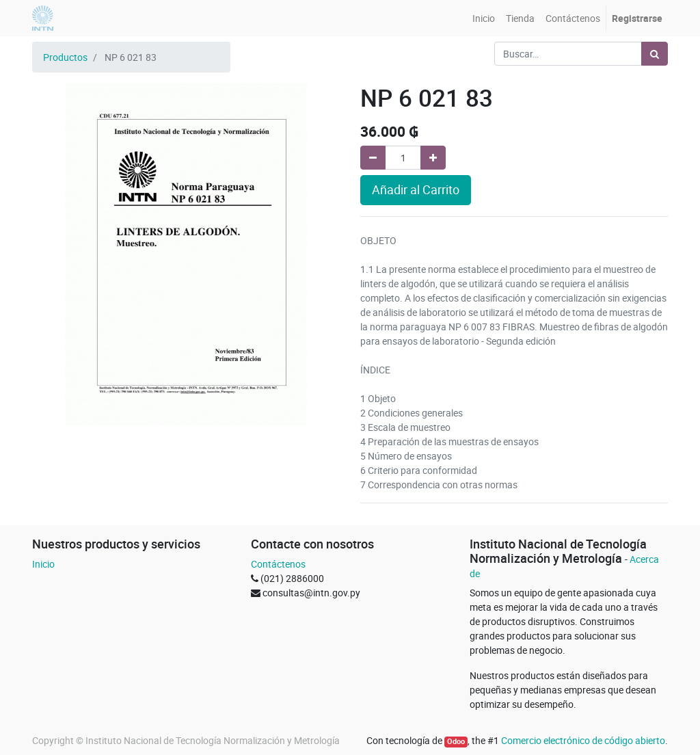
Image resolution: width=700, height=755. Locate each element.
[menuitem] (484, 18)
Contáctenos (278, 564)
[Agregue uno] (433, 158)
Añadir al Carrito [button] (416, 190)
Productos (65, 57)
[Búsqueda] (655, 54)
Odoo (456, 741)
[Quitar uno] (373, 158)
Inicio (43, 564)
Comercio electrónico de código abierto (583, 740)
